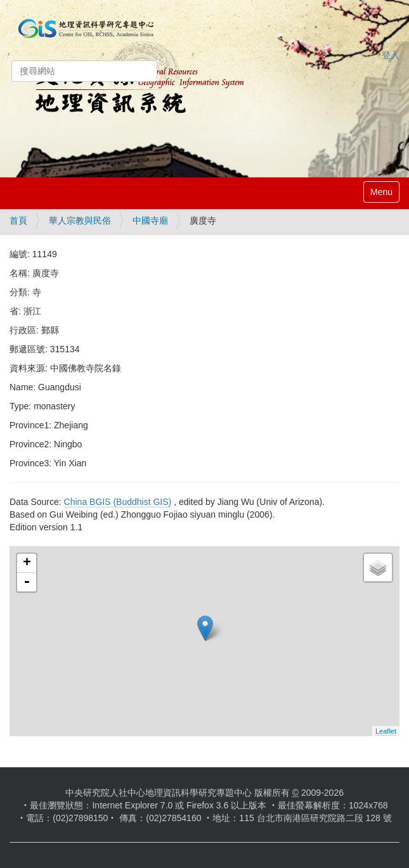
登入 (391, 55)
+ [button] (27, 563)
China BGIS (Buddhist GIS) (118, 502)
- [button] (27, 582)
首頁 (18, 220)
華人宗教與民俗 (80, 220)
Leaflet (386, 731)
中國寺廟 (150, 220)
